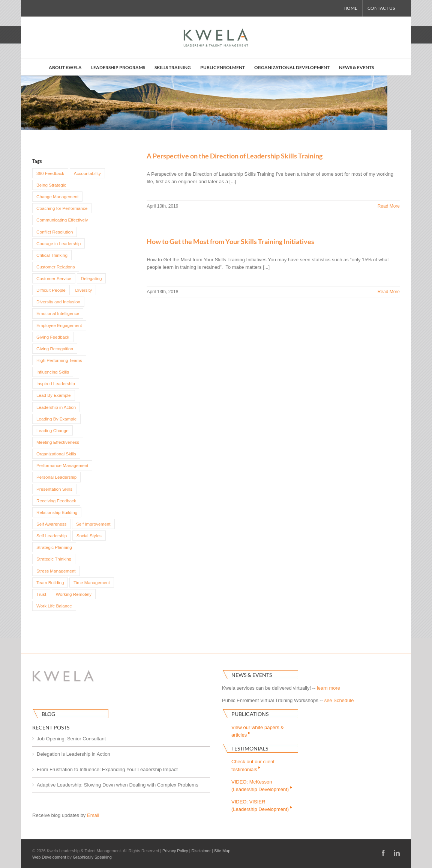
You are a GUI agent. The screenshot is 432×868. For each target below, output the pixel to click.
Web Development (49, 857)
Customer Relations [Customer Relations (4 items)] (56, 267)
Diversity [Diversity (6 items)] (83, 290)
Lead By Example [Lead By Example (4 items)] (54, 395)
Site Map (222, 851)
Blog (48, 714)
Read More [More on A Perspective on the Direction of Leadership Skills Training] (389, 206)
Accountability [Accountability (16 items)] (87, 173)
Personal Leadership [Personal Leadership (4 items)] (56, 477)
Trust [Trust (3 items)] (41, 594)
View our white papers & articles (258, 731)
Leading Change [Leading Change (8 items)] (52, 430)
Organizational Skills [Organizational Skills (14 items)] (56, 454)
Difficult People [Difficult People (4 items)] (51, 290)
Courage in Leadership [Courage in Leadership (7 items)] (58, 243)
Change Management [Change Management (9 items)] (57, 197)
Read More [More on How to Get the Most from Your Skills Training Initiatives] (389, 292)
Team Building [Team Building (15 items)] (50, 582)
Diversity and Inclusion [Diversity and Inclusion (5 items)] (58, 302)
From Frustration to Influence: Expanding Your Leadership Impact (107, 769)
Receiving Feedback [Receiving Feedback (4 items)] (56, 501)
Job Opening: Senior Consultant (71, 739)
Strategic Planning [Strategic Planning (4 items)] (54, 547)
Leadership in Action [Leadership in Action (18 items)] (56, 407)
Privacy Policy (175, 851)
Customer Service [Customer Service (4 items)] (54, 278)
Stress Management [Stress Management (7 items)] (56, 571)
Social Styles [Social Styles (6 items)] (89, 536)
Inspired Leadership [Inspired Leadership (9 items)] (56, 384)
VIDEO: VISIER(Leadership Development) (262, 805)
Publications (250, 714)
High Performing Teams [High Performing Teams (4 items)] (59, 360)
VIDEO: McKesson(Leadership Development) (262, 786)
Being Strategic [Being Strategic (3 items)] (51, 185)
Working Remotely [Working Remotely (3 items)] (74, 594)
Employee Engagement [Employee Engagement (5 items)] (59, 325)
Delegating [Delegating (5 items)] (91, 278)
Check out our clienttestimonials (253, 765)
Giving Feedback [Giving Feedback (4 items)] (53, 337)
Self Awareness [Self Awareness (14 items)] (51, 524)
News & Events (252, 675)
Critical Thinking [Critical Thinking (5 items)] (52, 255)
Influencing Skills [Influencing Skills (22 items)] (53, 372)
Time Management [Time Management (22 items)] (92, 582)
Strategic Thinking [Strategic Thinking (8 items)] (54, 559)
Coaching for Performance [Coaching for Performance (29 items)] (62, 208)
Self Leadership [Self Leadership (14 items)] (52, 536)
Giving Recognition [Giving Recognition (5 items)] (55, 349)
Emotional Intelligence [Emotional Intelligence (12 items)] (58, 313)
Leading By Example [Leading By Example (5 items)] (56, 419)
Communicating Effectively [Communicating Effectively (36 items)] (62, 220)
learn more (328, 688)
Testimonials (250, 748)
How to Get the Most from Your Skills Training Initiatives (230, 241)
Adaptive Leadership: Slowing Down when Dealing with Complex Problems (118, 785)
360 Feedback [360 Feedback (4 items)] (50, 173)
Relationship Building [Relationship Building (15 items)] (57, 512)
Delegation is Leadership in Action (73, 754)
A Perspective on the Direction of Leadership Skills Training (235, 156)
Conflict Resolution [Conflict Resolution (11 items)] (55, 232)
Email (93, 815)
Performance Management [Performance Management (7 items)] (62, 465)
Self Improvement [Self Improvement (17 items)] (93, 524)
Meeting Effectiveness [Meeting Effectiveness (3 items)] (58, 442)
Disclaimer (201, 851)
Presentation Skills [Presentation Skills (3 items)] (54, 489)
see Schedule (339, 700)
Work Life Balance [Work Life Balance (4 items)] (54, 606)
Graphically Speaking (92, 857)
